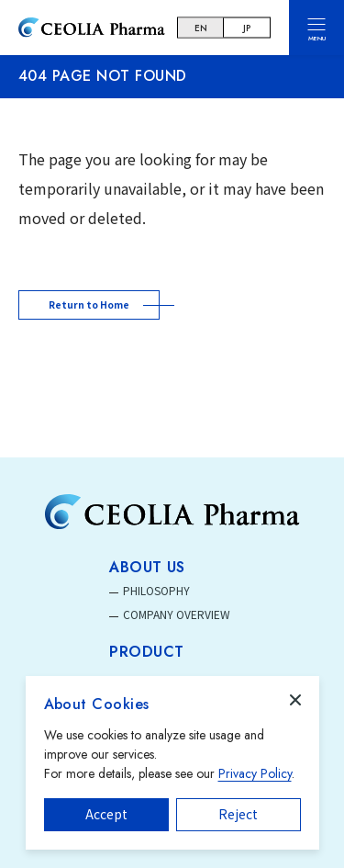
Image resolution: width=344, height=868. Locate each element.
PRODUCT (146, 652)
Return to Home (89, 304)
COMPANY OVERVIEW (177, 614)
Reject (238, 814)
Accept (106, 814)
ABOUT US (147, 568)
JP (247, 28)
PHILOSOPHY (156, 590)
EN (201, 28)
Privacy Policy (255, 773)
